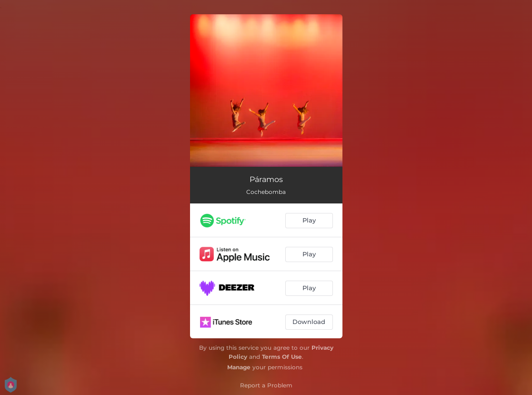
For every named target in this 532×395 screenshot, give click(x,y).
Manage (239, 367)
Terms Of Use (282, 357)
